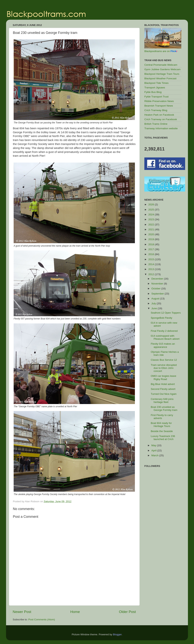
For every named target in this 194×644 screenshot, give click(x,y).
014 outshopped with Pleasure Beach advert (165, 337)
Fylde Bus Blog (153, 92)
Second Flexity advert (163, 389)
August (156, 299)
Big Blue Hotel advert (163, 384)
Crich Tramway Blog (156, 110)
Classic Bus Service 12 (164, 360)
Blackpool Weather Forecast (160, 78)
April (154, 450)
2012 (152, 274)
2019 (152, 239)
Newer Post (22, 612)
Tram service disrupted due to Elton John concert (164, 368)
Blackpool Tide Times (156, 83)
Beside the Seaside (162, 431)
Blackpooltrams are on (161, 51)
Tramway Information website (161, 128)
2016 (152, 254)
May (154, 445)
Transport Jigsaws (155, 88)
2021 (152, 229)
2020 (152, 234)
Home (75, 612)
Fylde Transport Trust (156, 97)
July (154, 303)
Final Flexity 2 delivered (164, 331)
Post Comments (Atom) (42, 619)
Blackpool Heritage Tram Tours (162, 74)
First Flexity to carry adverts (162, 417)
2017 (152, 249)
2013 (152, 269)
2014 (152, 264)
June (154, 308)
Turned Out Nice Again (164, 394)
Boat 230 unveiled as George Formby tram (164, 408)
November (158, 284)
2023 (152, 219)
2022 (152, 225)
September (158, 294)
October (156, 289)
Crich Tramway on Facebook (161, 119)
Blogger (117, 634)
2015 (152, 259)
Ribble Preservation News (159, 101)
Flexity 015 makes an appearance (163, 345)
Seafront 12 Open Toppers (166, 313)
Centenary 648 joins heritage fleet (162, 401)
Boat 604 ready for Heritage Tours (161, 425)
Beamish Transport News (159, 106)
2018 (152, 244)
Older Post (127, 612)
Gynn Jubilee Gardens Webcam (162, 69)
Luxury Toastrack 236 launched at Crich (163, 438)
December (158, 279)
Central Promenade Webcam (161, 65)
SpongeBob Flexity (162, 318)
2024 (152, 215)
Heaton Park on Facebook (159, 115)
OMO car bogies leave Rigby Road (163, 377)
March (155, 455)
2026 (152, 204)
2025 (152, 210)
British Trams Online (156, 124)
